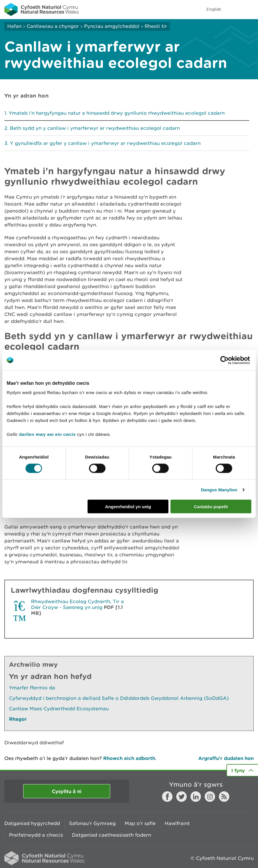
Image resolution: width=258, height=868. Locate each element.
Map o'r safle (140, 823)
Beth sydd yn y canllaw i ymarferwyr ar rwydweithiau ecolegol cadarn (95, 128)
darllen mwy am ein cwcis (47, 434)
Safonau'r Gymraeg (92, 823)
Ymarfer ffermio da (32, 688)
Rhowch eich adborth (129, 758)
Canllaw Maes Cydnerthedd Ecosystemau (59, 709)
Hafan (14, 26)
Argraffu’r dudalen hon (226, 758)
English (214, 9)
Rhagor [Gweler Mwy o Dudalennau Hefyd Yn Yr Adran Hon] (18, 719)
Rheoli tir (156, 26)
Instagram (210, 797)
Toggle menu (250, 9)
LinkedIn (196, 797)
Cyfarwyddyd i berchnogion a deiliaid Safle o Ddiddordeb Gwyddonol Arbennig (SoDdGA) (119, 698)
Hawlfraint (177, 823)
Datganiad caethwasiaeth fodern (111, 835)
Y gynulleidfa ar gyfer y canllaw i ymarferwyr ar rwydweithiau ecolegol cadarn (105, 143)
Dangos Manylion (219, 489)
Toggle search (234, 9)
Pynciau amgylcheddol (112, 26)
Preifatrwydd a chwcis (36, 835)
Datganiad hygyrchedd (32, 823)
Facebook (167, 797)
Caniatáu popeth (211, 507)
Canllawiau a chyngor (53, 26)
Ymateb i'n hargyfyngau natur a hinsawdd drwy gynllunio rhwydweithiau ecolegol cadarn (117, 113)
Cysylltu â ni (67, 791)
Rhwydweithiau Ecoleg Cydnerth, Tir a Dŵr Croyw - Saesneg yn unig (77, 604)
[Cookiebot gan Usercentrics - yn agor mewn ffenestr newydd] (235, 360)
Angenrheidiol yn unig (128, 507)
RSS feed (224, 797)
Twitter (181, 797)
